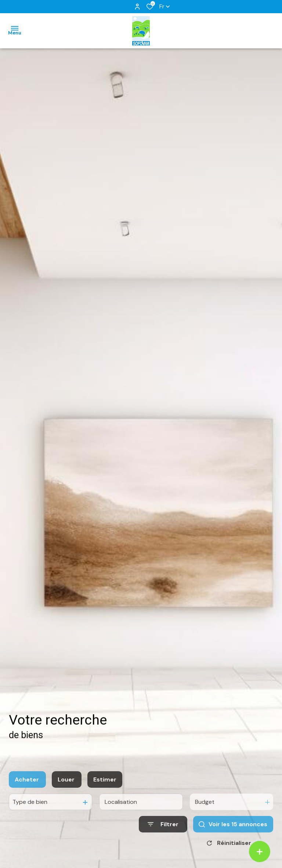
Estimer (105, 788)
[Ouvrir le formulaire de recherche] (163, 833)
